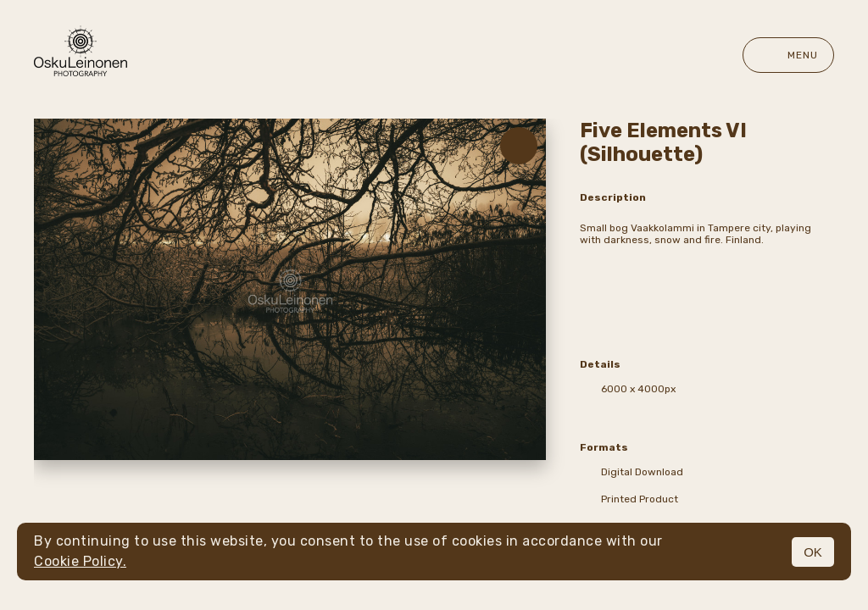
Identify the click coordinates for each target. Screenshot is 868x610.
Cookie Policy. (80, 561)
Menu (788, 55)
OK (813, 552)
